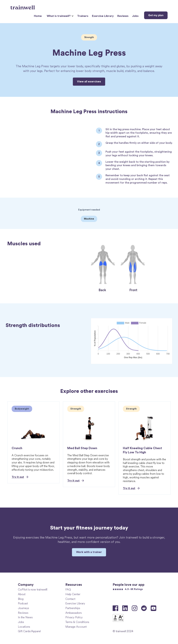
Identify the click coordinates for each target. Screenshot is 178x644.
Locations (24, 627)
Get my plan (156, 15)
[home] (23, 6)
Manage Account (76, 627)
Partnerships (73, 608)
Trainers (83, 16)
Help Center (73, 594)
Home (38, 16)
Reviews (123, 16)
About (22, 594)
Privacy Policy (74, 617)
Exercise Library (103, 16)
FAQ (68, 590)
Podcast (23, 603)
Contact (70, 599)
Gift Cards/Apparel (29, 631)
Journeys (23, 608)
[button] (60, 16)
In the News (25, 617)
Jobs (135, 16)
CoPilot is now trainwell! (33, 590)
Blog (21, 599)
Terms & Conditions (77, 622)
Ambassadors (74, 613)
